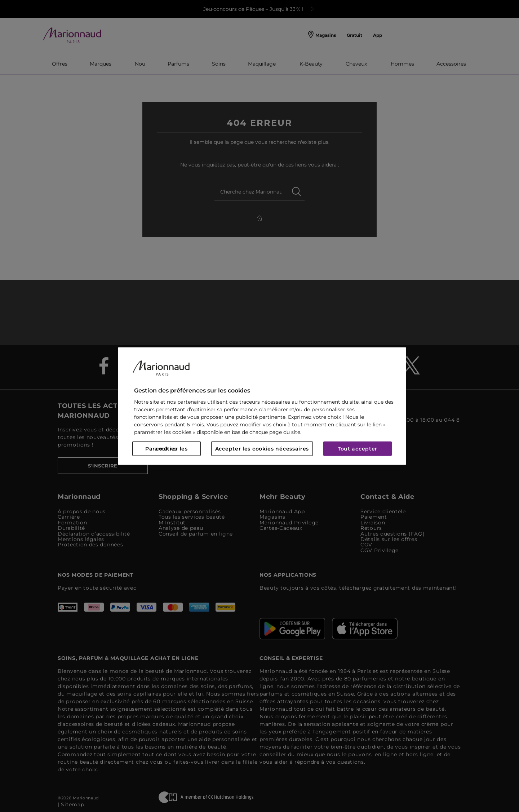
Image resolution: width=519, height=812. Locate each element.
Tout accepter (358, 449)
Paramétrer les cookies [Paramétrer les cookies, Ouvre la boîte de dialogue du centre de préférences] (167, 449)
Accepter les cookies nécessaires (262, 449)
